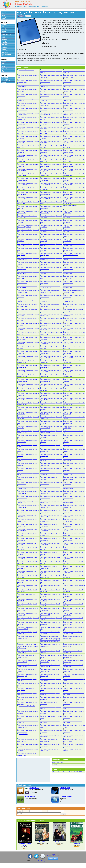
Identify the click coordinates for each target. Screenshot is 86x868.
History (4, 36)
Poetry (3, 46)
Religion (4, 49)
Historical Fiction (6, 34)
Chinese (4, 62)
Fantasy (4, 17)
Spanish (4, 70)
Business (4, 82)
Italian (3, 67)
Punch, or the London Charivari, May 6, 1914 (74, 581)
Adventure (4, 25)
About (39, 861)
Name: (27, 811)
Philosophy (5, 44)
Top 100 (4, 12)
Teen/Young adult (6, 54)
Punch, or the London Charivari (26, 70)
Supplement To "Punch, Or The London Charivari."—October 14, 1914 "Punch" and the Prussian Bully (28, 646)
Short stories (5, 53)
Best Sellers (5, 78)
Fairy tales (4, 30)
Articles (53, 854)
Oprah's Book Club (7, 81)
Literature (4, 39)
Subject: (45, 811)
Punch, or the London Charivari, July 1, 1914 (74, 585)
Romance (4, 48)
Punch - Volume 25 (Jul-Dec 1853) (27, 706)
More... (3, 56)
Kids (3, 14)
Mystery (4, 19)
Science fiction (6, 51)
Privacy (43, 861)
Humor (3, 38)
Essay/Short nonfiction (58, 762)
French (3, 63)
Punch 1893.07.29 (23, 734)
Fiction (3, 15)
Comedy (4, 28)
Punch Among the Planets (71, 205)
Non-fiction (55, 765)
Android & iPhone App (53, 856)
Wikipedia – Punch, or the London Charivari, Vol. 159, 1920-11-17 (68, 772)
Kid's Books (5, 79)
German (4, 65)
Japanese (4, 68)
